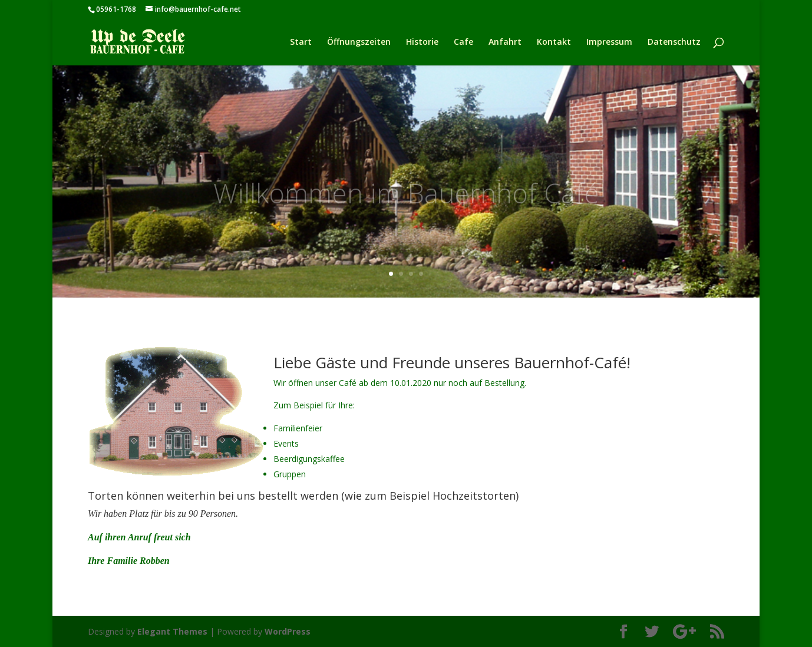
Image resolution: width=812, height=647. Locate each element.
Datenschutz (674, 42)
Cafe (463, 42)
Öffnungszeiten (359, 42)
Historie (422, 42)
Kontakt (554, 42)
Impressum (609, 42)
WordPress (288, 631)
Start (301, 42)
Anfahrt (505, 42)
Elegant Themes (172, 631)
